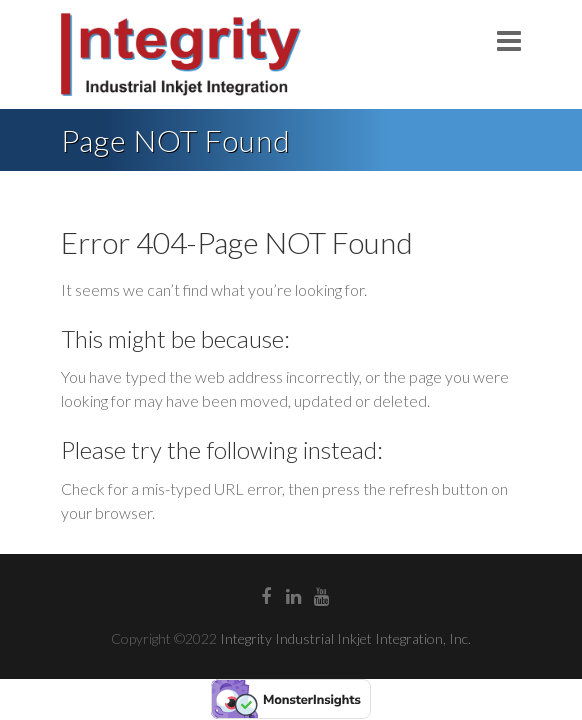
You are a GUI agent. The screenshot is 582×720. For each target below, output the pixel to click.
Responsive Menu (509, 40)
